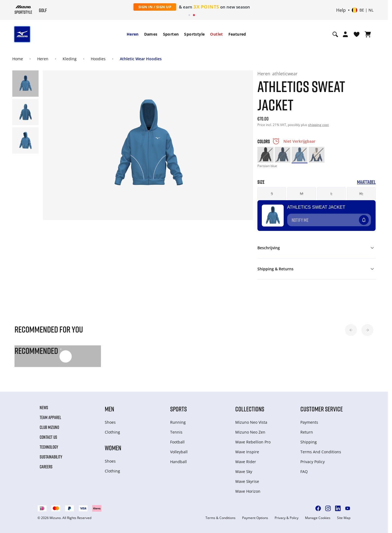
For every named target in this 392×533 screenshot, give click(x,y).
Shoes (110, 422)
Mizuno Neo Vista (251, 422)
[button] (351, 330)
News (44, 408)
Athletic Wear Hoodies (141, 59)
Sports (178, 409)
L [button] (331, 194)
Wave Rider (246, 462)
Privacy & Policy (287, 518)
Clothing (112, 432)
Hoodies (98, 59)
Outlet (216, 34)
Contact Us (48, 437)
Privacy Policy (313, 462)
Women (113, 448)
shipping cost (318, 125)
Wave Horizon (248, 491)
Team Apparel (50, 417)
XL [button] (361, 194)
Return (307, 432)
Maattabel (366, 182)
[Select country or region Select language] (363, 10)
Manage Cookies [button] (318, 518)
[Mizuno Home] (23, 10)
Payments (309, 422)
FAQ (304, 472)
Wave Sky (244, 472)
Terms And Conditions (321, 452)
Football (177, 442)
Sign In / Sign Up (155, 7)
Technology (49, 447)
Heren (133, 34)
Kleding (70, 59)
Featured (237, 34)
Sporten (171, 34)
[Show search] (335, 34)
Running (178, 422)
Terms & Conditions (220, 518)
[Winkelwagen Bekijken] (368, 34)
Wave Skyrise (247, 481)
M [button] (302, 194)
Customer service (322, 409)
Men (109, 409)
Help (341, 10)
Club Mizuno (49, 427)
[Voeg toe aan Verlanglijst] (369, 218)
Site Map (344, 518)
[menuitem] (133, 34)
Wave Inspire (247, 452)
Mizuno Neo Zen (250, 432)
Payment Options (255, 518)
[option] (265, 155)
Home (18, 59)
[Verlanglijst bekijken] (357, 34)
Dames (151, 34)
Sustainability (51, 457)
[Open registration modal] (345, 34)
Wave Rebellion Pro (253, 442)
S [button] (272, 194)
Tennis (176, 432)
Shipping (309, 442)
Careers (46, 467)
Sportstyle (194, 34)
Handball (178, 462)
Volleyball (179, 452)
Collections (250, 409)
